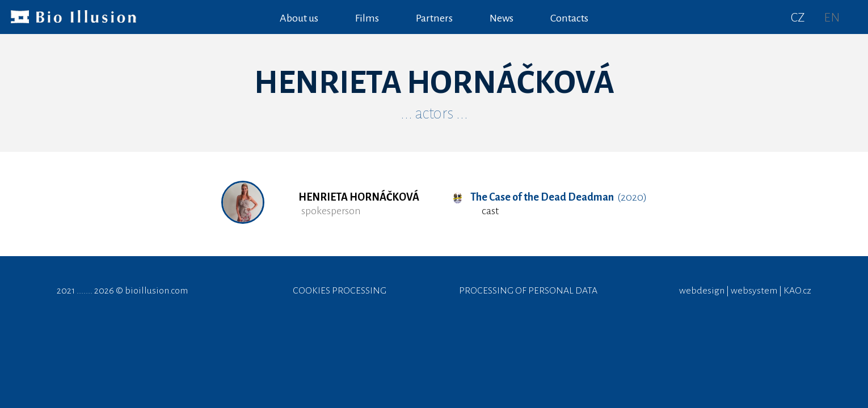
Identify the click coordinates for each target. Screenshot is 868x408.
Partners (434, 18)
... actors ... (434, 113)
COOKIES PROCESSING (340, 291)
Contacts (569, 18)
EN (832, 18)
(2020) (550, 197)
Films (367, 18)
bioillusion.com (156, 291)
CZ (798, 18)
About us (299, 18)
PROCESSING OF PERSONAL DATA (528, 291)
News (502, 18)
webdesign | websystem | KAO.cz (745, 291)
